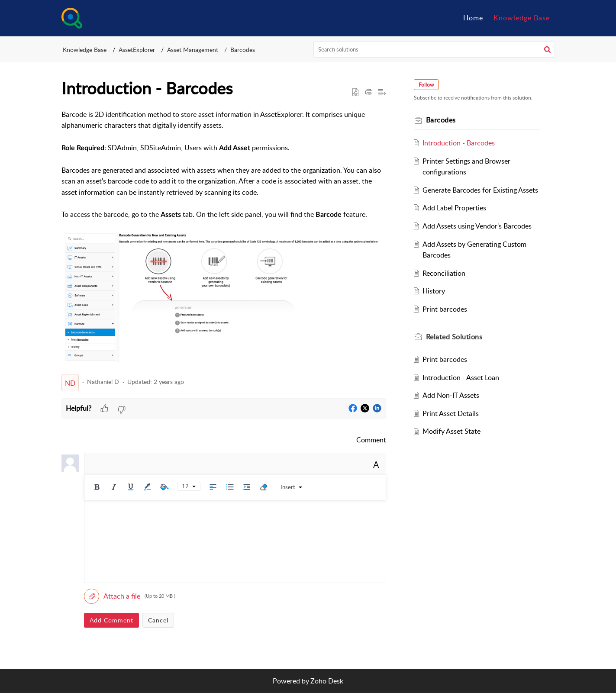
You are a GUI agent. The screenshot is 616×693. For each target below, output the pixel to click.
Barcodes (243, 50)
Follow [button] (426, 85)
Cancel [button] (158, 620)
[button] (547, 49)
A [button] (376, 464)
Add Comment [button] (111, 620)
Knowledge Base (85, 50)
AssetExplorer (137, 50)
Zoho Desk (327, 681)
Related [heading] (454, 337)
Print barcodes (445, 309)
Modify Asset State (452, 431)
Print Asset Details (451, 413)
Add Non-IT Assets (451, 395)
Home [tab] (473, 18)
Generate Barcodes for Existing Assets (480, 190)
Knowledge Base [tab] (522, 18)
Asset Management (193, 50)
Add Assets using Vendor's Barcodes (477, 226)
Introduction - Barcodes (459, 143)
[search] (434, 49)
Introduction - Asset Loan (461, 377)
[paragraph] (224, 238)
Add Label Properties (454, 208)
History (434, 291)
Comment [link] (371, 440)
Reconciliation (444, 273)
